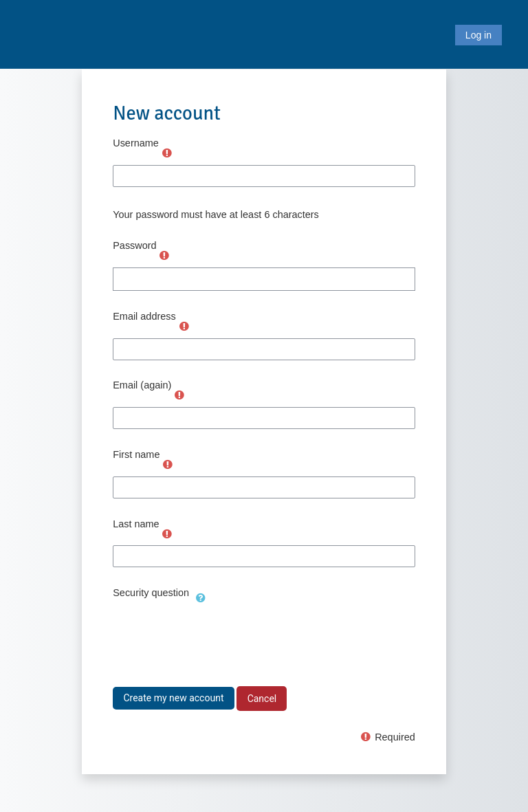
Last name (136, 524)
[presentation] (217, 636)
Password (134, 245)
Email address (144, 316)
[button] (201, 596)
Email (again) (142, 385)
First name (136, 454)
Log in (478, 35)
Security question (151, 593)
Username (136, 143)
